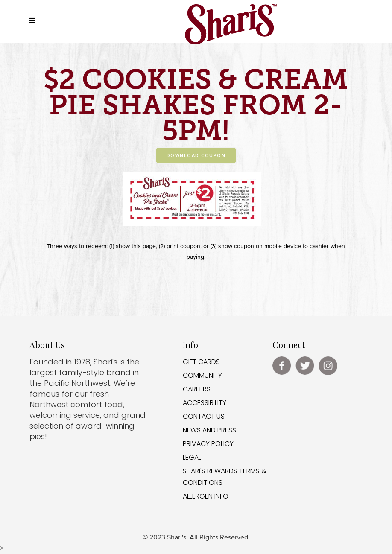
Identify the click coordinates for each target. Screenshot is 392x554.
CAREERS (197, 389)
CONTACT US (204, 416)
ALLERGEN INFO (206, 496)
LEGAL (192, 457)
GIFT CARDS (201, 362)
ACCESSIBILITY (205, 403)
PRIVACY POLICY (208, 444)
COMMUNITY (202, 375)
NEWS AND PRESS (209, 430)
